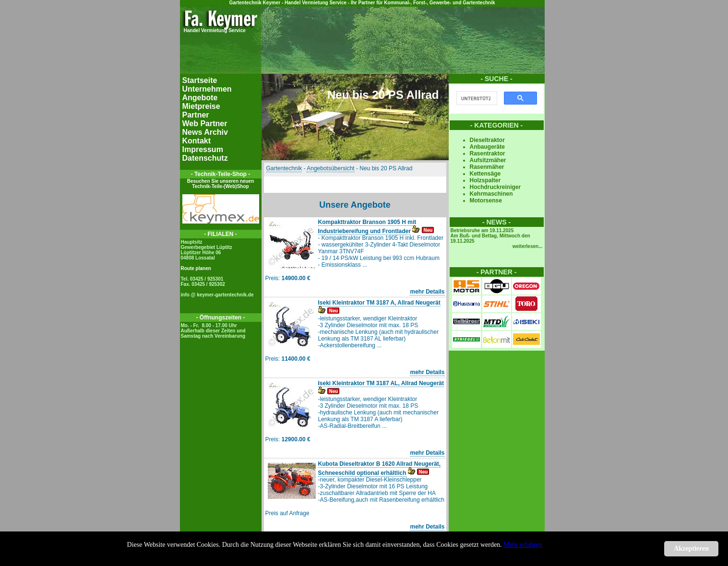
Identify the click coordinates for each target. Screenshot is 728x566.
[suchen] (476, 98)
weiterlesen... (528, 246)
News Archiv (205, 132)
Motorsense (486, 200)
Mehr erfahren (523, 545)
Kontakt (197, 141)
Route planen (196, 268)
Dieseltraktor (487, 140)
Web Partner (205, 124)
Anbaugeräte (487, 147)
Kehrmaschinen (491, 194)
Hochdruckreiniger (495, 187)
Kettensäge (485, 174)
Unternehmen (207, 89)
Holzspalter (485, 180)
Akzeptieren (691, 548)
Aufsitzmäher (488, 160)
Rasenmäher (487, 167)
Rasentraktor (488, 153)
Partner (196, 115)
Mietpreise (201, 106)
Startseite (200, 80)
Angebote (200, 98)
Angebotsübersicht (330, 168)
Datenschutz (205, 158)
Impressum (203, 149)
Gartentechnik (284, 168)
